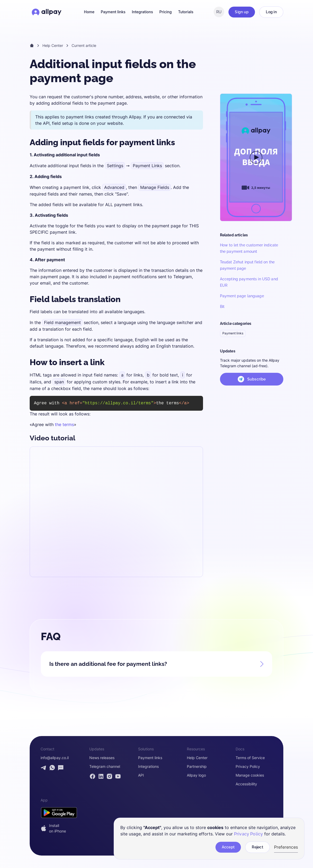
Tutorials (186, 12)
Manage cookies (250, 775)
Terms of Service (250, 758)
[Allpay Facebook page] (92, 776)
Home (89, 12)
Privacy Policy (248, 767)
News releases (102, 758)
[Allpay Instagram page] (109, 776)
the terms (64, 424)
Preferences (286, 847)
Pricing (166, 12)
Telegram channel (105, 767)
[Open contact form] (61, 768)
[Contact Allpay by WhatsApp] (52, 768)
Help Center (53, 45)
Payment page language (242, 296)
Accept (228, 847)
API (141, 775)
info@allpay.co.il (55, 758)
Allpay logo (196, 775)
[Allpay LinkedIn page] (101, 776)
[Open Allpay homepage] (47, 12)
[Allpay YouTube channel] (118, 776)
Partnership (197, 767)
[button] (156, 662)
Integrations (142, 12)
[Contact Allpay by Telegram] (44, 768)
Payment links (113, 12)
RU (219, 12)
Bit (222, 307)
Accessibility (246, 784)
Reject (257, 847)
